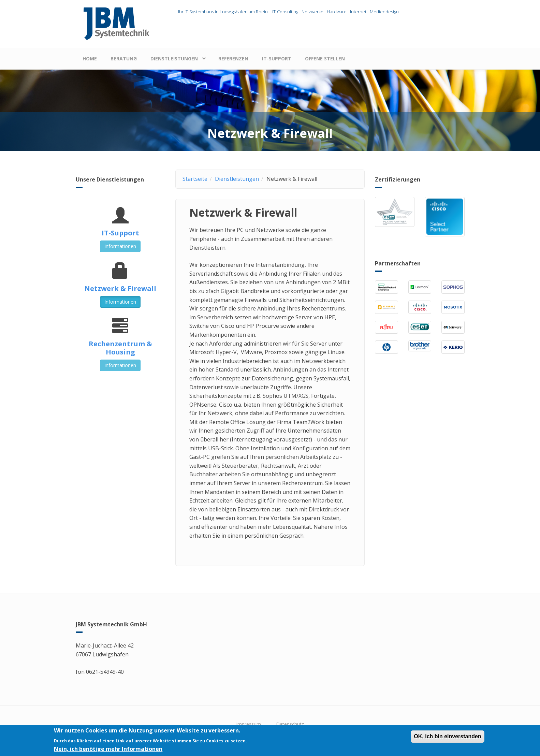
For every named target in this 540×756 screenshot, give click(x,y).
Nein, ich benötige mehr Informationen (108, 751)
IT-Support (277, 59)
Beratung (124, 59)
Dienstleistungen (174, 59)
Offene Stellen (325, 59)
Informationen (120, 246)
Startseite (195, 179)
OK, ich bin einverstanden (447, 739)
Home (90, 59)
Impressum (249, 724)
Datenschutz (290, 724)
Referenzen (233, 59)
